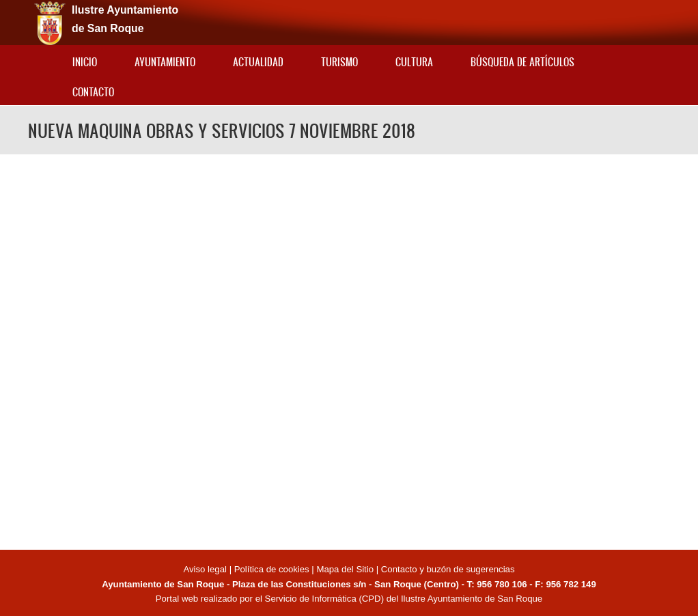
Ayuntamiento (165, 62)
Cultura (414, 62)
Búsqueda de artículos (522, 62)
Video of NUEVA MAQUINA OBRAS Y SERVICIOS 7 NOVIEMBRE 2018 (349, 350)
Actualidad (258, 62)
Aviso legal (206, 569)
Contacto (93, 92)
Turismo (339, 62)
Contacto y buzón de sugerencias (448, 569)
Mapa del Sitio (345, 569)
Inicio (85, 62)
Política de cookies (272, 569)
